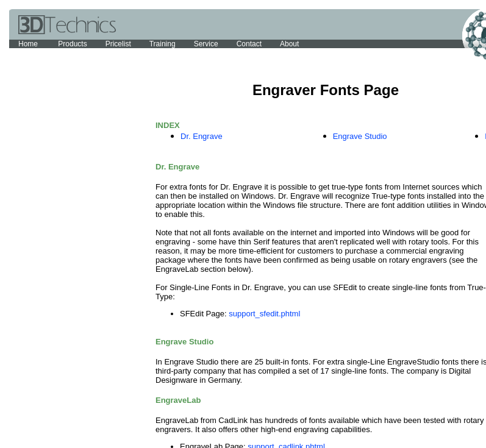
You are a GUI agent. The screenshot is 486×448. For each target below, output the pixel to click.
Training (163, 44)
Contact (249, 44)
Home (29, 44)
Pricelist (118, 44)
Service (206, 44)
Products (72, 44)
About (289, 44)
